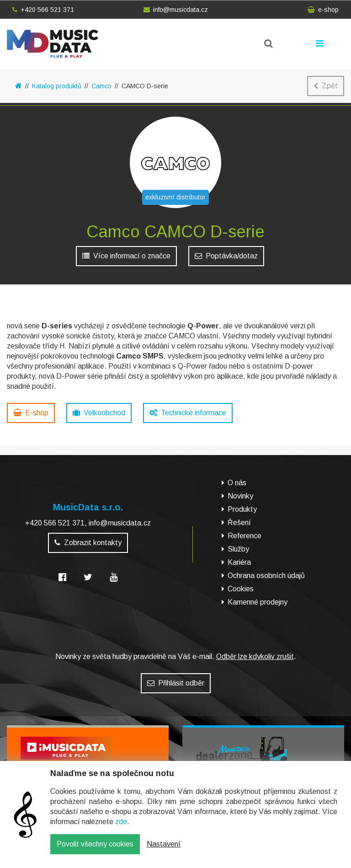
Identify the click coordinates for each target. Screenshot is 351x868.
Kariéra (239, 562)
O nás (237, 483)
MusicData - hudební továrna (53, 44)
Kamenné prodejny (258, 602)
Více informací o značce (126, 256)
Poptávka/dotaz (226, 256)
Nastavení (164, 851)
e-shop (323, 10)
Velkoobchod (99, 413)
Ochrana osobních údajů (266, 576)
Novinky (240, 496)
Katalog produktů (57, 86)
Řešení (239, 522)
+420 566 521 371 (43, 10)
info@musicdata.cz (176, 10)
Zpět (326, 86)
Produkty (242, 509)
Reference (245, 536)
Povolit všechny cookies (95, 851)
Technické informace (188, 413)
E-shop (31, 413)
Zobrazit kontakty (88, 543)
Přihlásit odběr (176, 683)
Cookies (241, 589)
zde (121, 828)
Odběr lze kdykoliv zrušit (255, 656)
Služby (238, 549)
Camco (101, 86)
